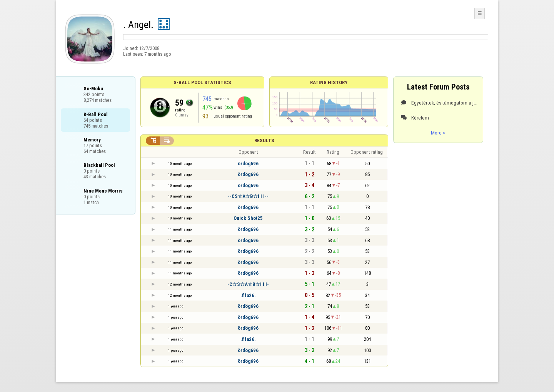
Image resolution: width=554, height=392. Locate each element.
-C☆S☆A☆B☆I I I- (248, 284)
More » (438, 133)
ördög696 (248, 164)
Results (264, 140)
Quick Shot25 (248, 218)
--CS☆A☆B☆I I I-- (248, 196)
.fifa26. (248, 295)
